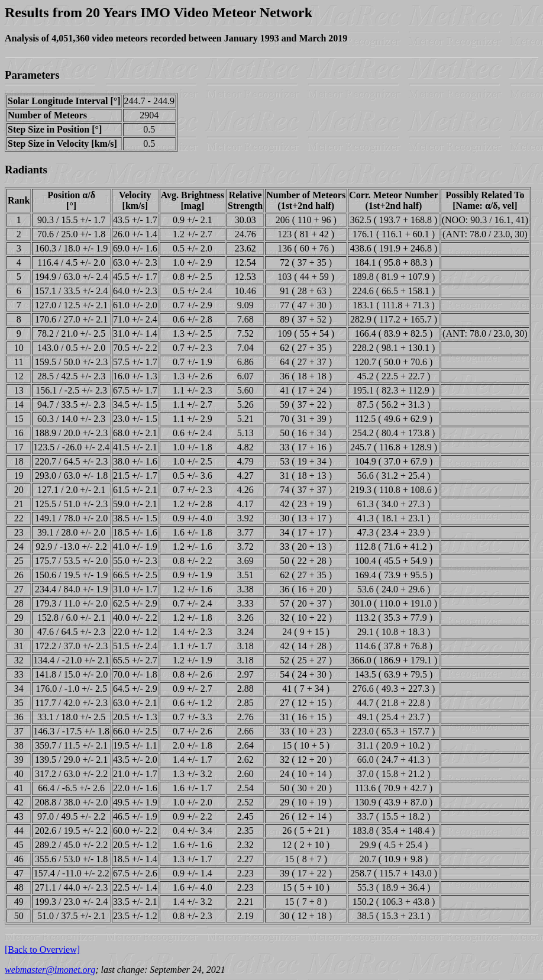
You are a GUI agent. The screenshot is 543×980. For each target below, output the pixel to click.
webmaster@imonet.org (50, 970)
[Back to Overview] (42, 950)
